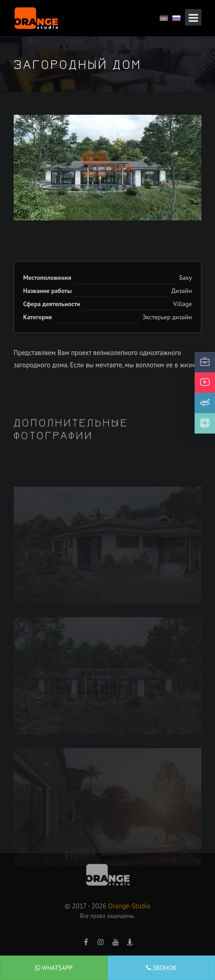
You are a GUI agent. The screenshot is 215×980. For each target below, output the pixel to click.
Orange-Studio (129, 906)
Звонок (161, 968)
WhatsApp (54, 968)
